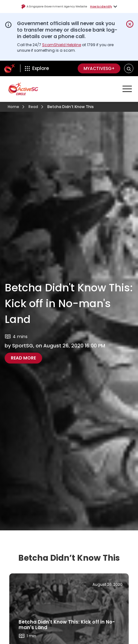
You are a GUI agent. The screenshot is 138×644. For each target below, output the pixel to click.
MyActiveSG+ (99, 68)
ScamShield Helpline (62, 45)
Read (33, 107)
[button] (129, 69)
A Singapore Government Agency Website (54, 7)
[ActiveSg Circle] (10, 68)
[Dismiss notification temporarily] (130, 24)
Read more (26, 358)
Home (13, 107)
